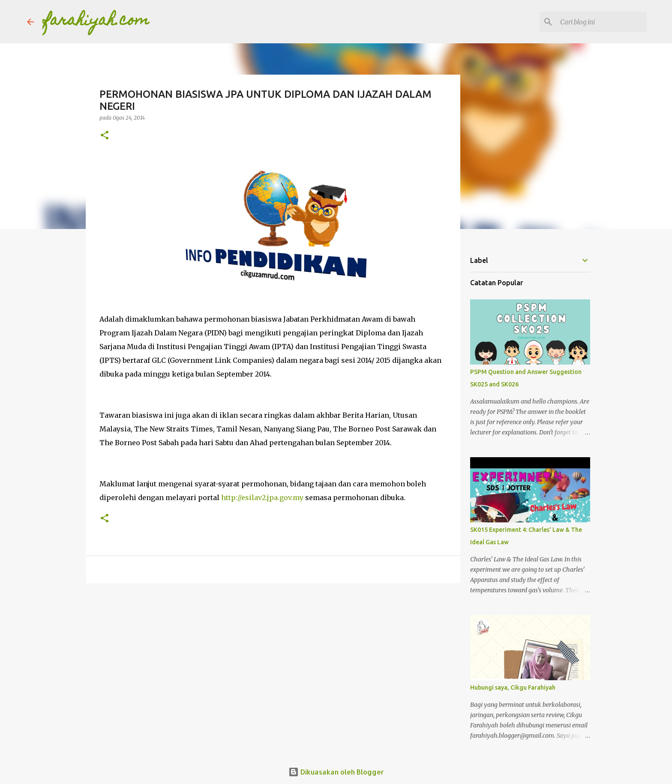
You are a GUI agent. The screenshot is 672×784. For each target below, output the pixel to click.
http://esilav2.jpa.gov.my (262, 498)
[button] (105, 136)
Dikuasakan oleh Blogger (336, 772)
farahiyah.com (96, 21)
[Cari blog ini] (602, 22)
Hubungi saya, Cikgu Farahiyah (513, 688)
